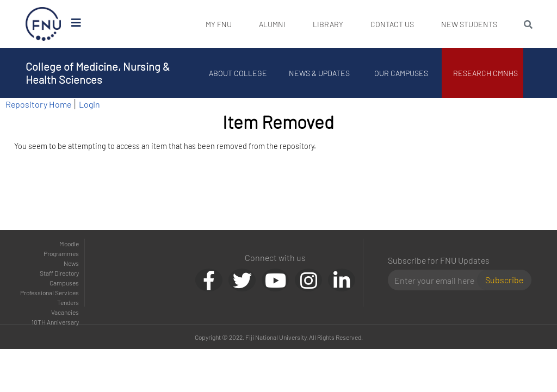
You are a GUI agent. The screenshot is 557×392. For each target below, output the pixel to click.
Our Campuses (401, 73)
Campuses (64, 283)
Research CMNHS (485, 73)
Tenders (68, 302)
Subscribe (504, 280)
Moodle (69, 244)
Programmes (61, 253)
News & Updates (319, 73)
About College (238, 73)
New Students (469, 24)
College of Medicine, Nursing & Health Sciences (98, 73)
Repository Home (38, 104)
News (71, 263)
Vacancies (65, 312)
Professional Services (49, 293)
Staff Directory (59, 273)
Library (328, 24)
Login (89, 104)
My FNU (219, 24)
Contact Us (392, 24)
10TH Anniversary (55, 322)
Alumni (272, 24)
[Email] (437, 280)
